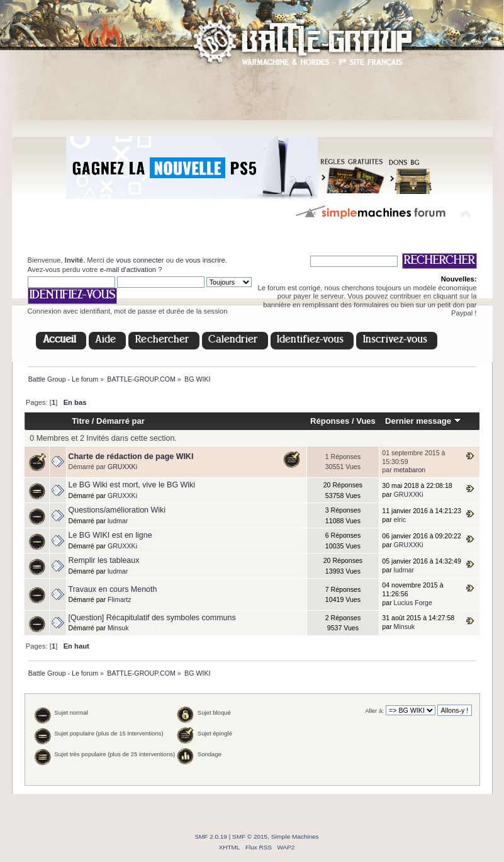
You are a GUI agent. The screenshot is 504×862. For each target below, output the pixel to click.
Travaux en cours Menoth (113, 589)
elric (400, 519)
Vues (366, 421)
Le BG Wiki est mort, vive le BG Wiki (132, 485)
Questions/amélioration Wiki (117, 510)
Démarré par (120, 421)
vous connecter (140, 260)
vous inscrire (205, 260)
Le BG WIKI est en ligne (110, 535)
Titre (81, 421)
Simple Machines (295, 836)
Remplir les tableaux (104, 560)
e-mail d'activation (128, 269)
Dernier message (423, 421)
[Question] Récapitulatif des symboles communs (152, 618)
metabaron (410, 470)
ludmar (118, 521)
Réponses (330, 421)
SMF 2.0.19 (211, 836)
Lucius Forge (413, 603)
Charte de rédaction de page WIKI (131, 457)
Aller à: (374, 711)
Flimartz (120, 599)
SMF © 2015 (250, 836)
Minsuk (118, 628)
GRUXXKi (122, 467)
